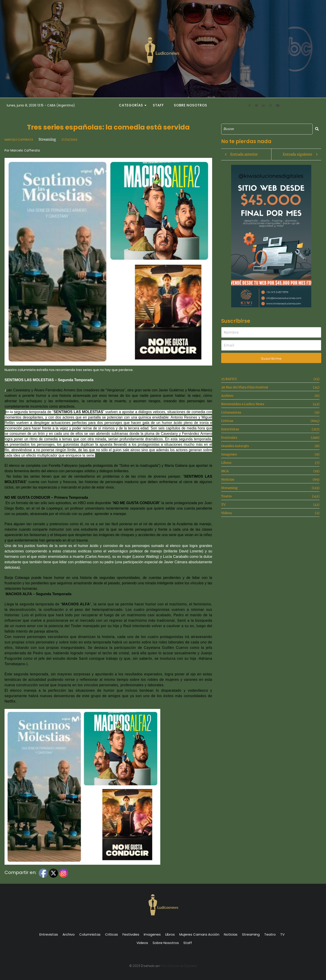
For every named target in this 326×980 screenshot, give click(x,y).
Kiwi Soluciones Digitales (179, 966)
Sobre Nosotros (191, 105)
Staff (158, 105)
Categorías (132, 105)
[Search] (267, 129)
